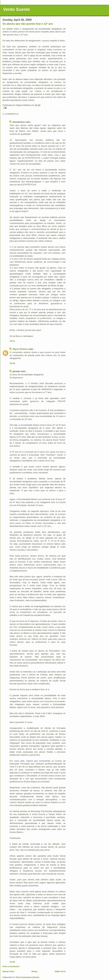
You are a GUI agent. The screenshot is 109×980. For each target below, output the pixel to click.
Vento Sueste (17, 9)
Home (34, 971)
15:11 (12, 341)
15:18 (12, 363)
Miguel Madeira (20, 349)
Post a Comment (11, 966)
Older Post (60, 971)
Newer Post (8, 971)
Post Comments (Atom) (27, 977)
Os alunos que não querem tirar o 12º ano (28, 24)
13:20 (12, 962)
